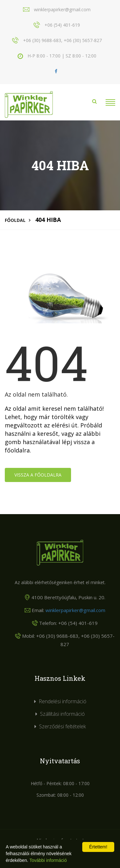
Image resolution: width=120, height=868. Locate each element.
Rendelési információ (63, 701)
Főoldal (15, 220)
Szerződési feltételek (62, 726)
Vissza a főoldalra (38, 475)
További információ (48, 860)
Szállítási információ (62, 714)
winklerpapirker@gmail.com (75, 610)
